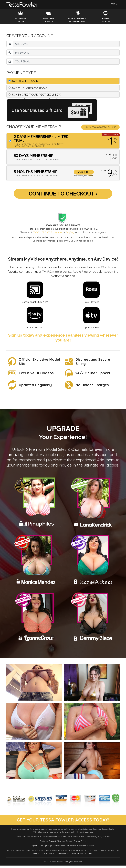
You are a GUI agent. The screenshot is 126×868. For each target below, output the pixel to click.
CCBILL (42, 848)
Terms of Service (65, 844)
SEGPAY (66, 848)
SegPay (70, 234)
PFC (44, 234)
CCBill (50, 234)
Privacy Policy (80, 844)
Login (114, 4)
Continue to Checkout (63, 195)
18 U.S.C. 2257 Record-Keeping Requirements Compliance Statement (63, 856)
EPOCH (37, 234)
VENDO (54, 848)
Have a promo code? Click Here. (100, 127)
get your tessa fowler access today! (63, 822)
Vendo (58, 234)
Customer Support (48, 844)
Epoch (35, 848)
